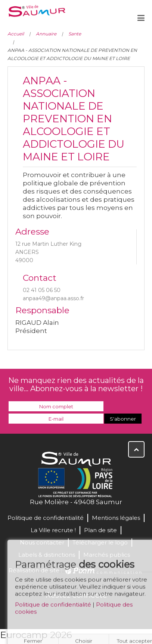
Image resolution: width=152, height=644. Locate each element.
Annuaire (46, 34)
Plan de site (100, 530)
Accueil (16, 34)
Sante (75, 34)
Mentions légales (116, 518)
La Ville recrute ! (53, 530)
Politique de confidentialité (53, 607)
